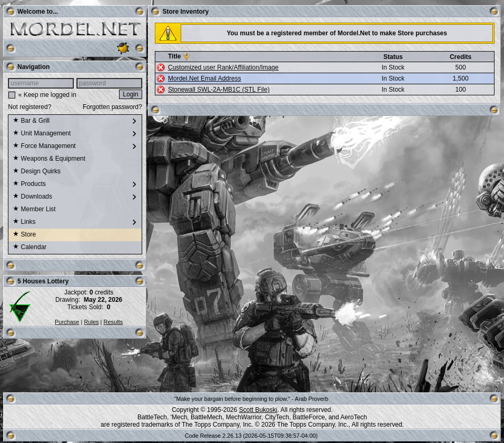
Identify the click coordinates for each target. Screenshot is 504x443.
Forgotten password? (112, 107)
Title (174, 56)
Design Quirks (37, 172)
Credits (461, 57)
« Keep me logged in (47, 95)
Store (24, 235)
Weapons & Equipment (49, 159)
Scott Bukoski (258, 410)
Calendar (29, 248)
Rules (91, 322)
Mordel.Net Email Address (205, 78)
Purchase (67, 322)
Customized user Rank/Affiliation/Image (223, 67)
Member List (34, 210)
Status (393, 57)
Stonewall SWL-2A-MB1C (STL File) (219, 90)
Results (113, 322)
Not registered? (29, 107)
